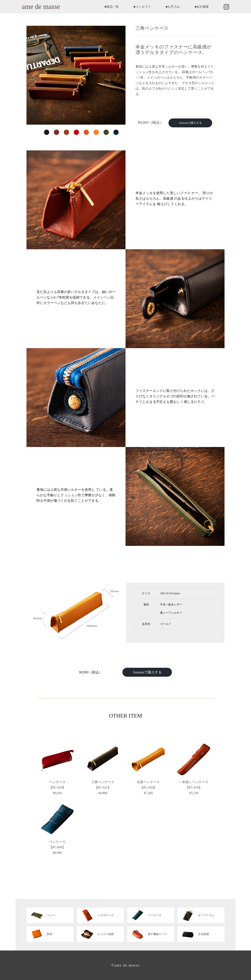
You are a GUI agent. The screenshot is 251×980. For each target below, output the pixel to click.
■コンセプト (142, 7)
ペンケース (144, 915)
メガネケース (95, 915)
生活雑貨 (193, 934)
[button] (34, 75)
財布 (39, 934)
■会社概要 (202, 7)
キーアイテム (196, 915)
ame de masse (41, 7)
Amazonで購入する (190, 123)
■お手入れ (173, 7)
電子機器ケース (147, 934)
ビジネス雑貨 (95, 934)
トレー (41, 915)
